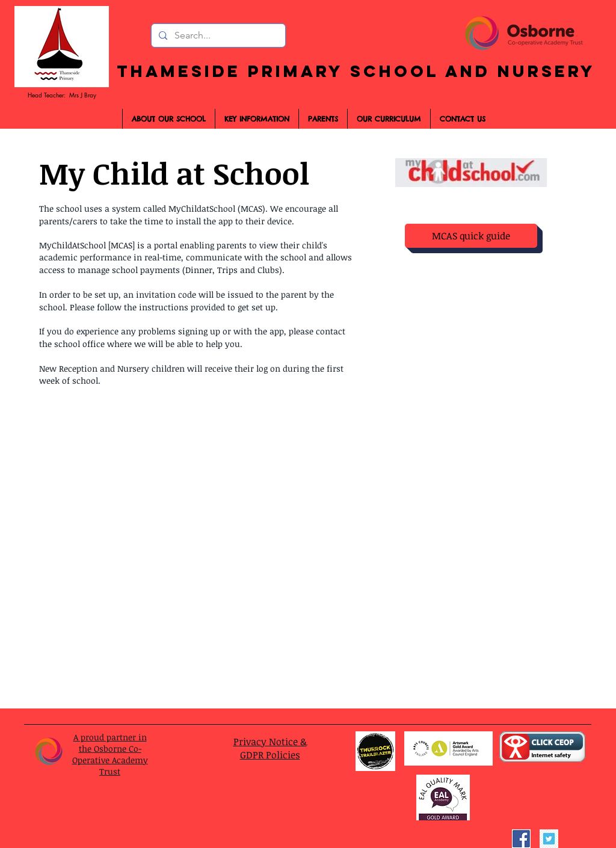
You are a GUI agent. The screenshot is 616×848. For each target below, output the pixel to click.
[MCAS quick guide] (471, 236)
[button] (323, 119)
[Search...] (217, 35)
